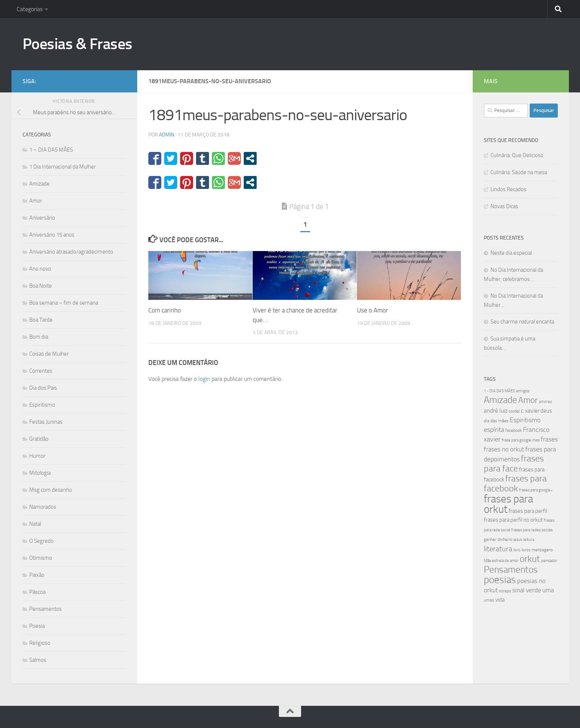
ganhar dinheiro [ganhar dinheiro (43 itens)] (498, 539)
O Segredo (41, 541)
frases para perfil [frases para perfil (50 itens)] (528, 511)
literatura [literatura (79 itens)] (498, 549)
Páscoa (37, 592)
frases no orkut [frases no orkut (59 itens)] (504, 449)
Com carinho (165, 310)
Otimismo (41, 558)
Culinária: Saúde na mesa (519, 172)
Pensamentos (45, 609)
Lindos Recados (508, 189)
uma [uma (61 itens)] (548, 590)
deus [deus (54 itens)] (546, 411)
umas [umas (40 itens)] (489, 600)
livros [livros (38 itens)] (526, 550)
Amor (36, 201)
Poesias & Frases (77, 44)
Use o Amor (372, 310)
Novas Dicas (504, 206)
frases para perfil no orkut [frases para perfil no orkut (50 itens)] (513, 520)
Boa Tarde (41, 320)
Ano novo (40, 269)
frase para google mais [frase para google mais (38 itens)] (521, 440)
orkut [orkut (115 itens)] (530, 559)
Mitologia (40, 473)
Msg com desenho (51, 490)
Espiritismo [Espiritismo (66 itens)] (525, 420)
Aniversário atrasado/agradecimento (71, 252)
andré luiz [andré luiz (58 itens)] (496, 411)
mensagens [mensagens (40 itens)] (542, 550)
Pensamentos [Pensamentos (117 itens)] (511, 570)
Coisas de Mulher (49, 354)
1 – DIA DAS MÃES (51, 150)
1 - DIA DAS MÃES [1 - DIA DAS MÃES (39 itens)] (499, 391)
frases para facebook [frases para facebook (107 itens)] (515, 483)
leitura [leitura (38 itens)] (529, 540)
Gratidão (39, 439)
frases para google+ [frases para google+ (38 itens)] (536, 490)
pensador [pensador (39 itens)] (549, 561)
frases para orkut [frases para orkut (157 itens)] (508, 504)
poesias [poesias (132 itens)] (500, 580)
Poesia (37, 626)
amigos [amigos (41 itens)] (523, 391)
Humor (37, 456)
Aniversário (42, 218)
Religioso (40, 643)
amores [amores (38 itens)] (545, 402)
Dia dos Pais (43, 388)
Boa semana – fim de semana (64, 303)
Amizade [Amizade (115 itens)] (500, 400)
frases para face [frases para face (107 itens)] (514, 463)
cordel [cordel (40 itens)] (514, 411)
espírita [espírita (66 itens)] (494, 430)
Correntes (41, 371)
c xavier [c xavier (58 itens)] (530, 411)
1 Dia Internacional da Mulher (63, 167)
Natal (35, 524)
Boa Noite (41, 286)
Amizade (39, 184)
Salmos (38, 660)
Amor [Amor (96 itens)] (528, 400)
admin (167, 135)
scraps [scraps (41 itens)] (505, 591)
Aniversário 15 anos (52, 235)
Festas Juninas (46, 422)
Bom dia (39, 337)
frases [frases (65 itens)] (549, 439)
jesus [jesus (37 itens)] (518, 540)
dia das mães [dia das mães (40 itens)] (496, 421)
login (204, 379)
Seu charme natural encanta (522, 322)
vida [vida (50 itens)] (500, 600)
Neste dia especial (511, 253)
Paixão (37, 575)
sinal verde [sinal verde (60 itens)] (527, 590)
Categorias (30, 9)
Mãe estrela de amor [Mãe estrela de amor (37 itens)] (501, 561)
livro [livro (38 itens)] (517, 550)
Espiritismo (42, 405)
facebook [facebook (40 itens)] (514, 430)
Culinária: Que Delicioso (517, 155)
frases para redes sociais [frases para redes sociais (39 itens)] (532, 530)
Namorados (43, 507)
